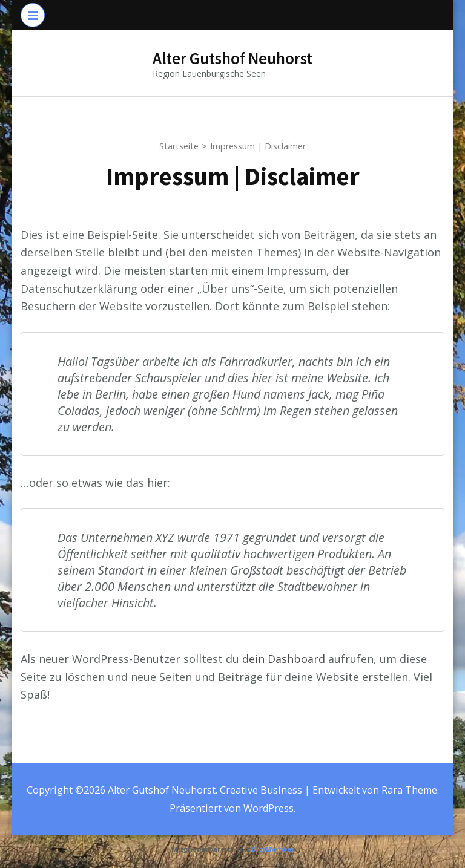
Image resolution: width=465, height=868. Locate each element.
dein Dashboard (284, 659)
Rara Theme (409, 790)
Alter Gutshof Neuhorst (232, 58)
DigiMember (273, 849)
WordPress (269, 808)
